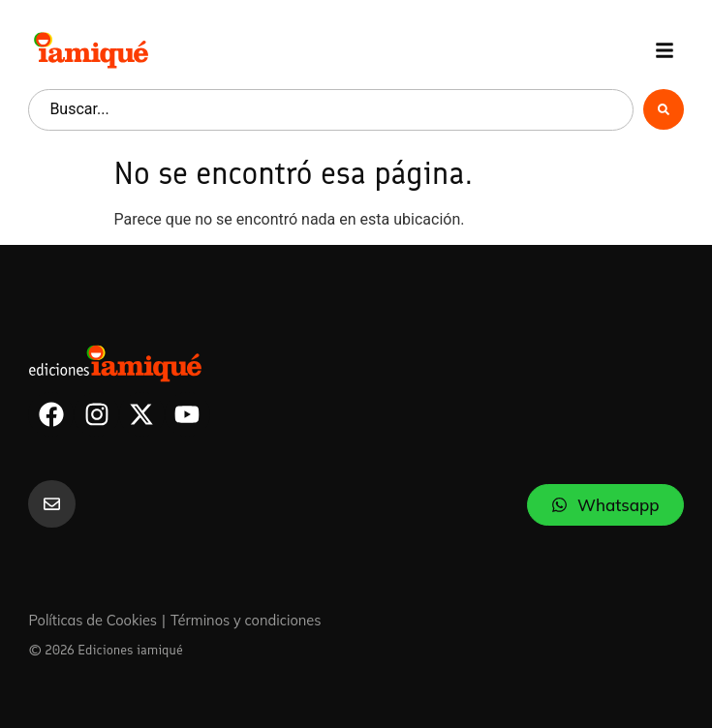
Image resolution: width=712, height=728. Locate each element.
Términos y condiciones (246, 620)
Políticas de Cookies (93, 620)
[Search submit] (664, 109)
